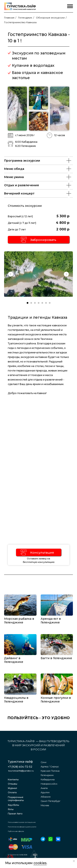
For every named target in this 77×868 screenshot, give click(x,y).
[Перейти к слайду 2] (31, 303)
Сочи (44, 762)
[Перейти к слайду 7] (50, 303)
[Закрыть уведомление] (74, 861)
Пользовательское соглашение (22, 822)
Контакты (13, 779)
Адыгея (45, 792)
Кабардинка (48, 779)
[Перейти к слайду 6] (46, 303)
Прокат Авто (15, 814)
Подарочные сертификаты (16, 799)
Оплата (12, 792)
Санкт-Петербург (51, 801)
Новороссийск (49, 784)
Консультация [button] (42, 552)
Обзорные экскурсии (50, 18)
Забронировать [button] (43, 240)
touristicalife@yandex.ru (21, 771)
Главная (9, 18)
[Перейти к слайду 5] (42, 303)
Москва (45, 805)
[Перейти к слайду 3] (35, 303)
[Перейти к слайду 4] (39, 303)
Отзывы (13, 784)
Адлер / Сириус (50, 767)
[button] (24, 240)
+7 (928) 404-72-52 (20, 767)
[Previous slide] (11, 274)
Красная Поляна (50, 771)
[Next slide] (66, 274)
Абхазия (46, 797)
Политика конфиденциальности (22, 827)
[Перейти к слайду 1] (28, 303)
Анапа (44, 788)
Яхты (11, 809)
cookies (40, 863)
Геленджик (25, 18)
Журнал (12, 788)
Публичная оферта (16, 831)
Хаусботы (13, 805)
